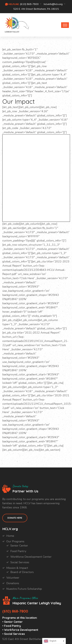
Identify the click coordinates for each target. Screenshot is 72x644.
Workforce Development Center (31, 557)
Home (10, 536)
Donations (13, 583)
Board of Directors (22, 572)
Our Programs (15, 541)
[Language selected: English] (54, 641)
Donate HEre (15, 518)
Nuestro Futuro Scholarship (24, 589)
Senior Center (19, 546)
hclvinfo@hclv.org (53, 4)
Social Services (20, 562)
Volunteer (13, 578)
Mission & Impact (17, 568)
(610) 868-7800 (29, 4)
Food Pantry (18, 551)
